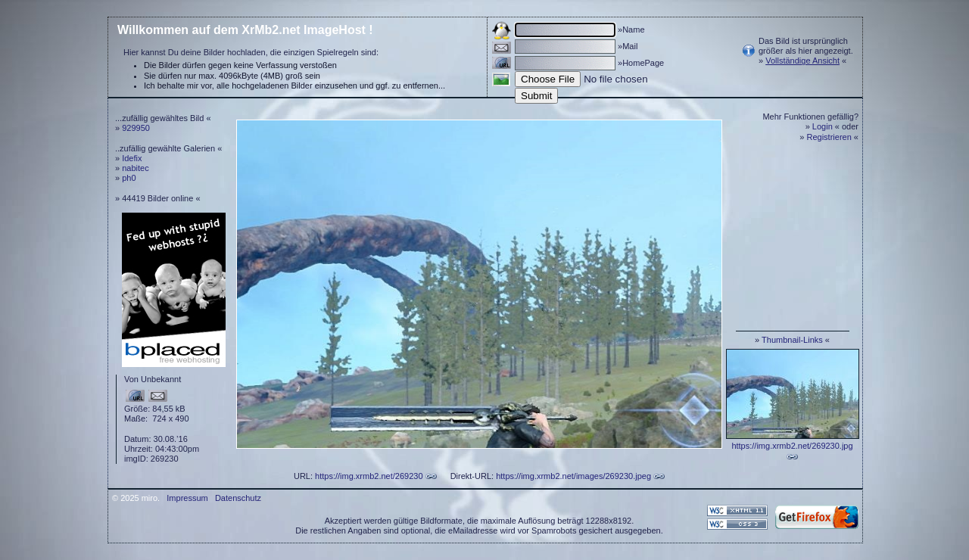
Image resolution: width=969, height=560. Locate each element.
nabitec (135, 168)
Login (823, 126)
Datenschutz (238, 498)
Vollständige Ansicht (802, 61)
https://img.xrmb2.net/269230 (369, 476)
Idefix (132, 158)
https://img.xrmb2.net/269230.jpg (792, 446)
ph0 (129, 178)
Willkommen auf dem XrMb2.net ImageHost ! (245, 30)
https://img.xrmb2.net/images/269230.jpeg (573, 476)
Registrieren (829, 137)
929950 (136, 128)
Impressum (187, 498)
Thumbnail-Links (792, 340)
